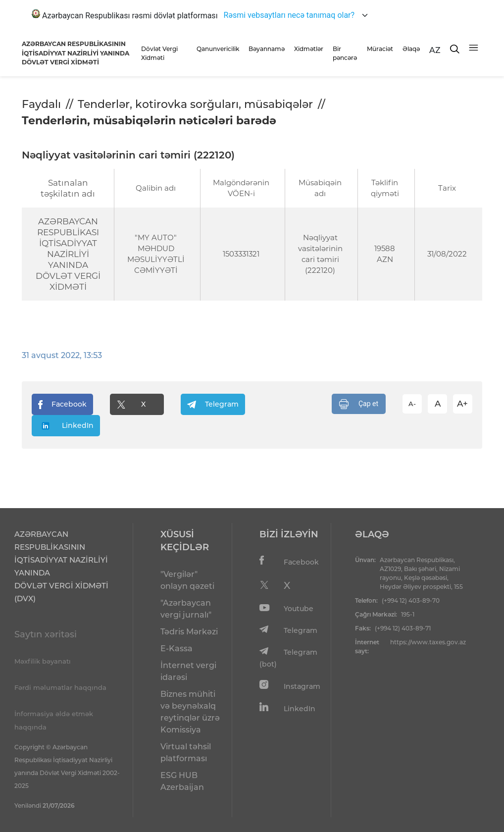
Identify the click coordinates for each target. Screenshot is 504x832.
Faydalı (41, 104)
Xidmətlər (309, 49)
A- (412, 404)
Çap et (359, 404)
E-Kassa (176, 649)
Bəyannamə (267, 49)
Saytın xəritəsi (46, 634)
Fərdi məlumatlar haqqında (60, 687)
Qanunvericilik (218, 49)
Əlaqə (411, 49)
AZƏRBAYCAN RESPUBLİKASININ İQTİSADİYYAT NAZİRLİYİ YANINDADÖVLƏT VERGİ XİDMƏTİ (76, 53)
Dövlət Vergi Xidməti (159, 53)
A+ (462, 404)
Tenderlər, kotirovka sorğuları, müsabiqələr (195, 104)
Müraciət (380, 49)
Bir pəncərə (345, 53)
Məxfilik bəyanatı (43, 661)
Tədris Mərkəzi (189, 632)
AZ (435, 50)
